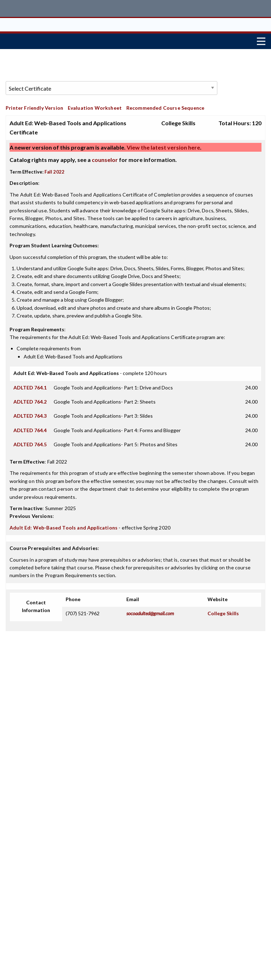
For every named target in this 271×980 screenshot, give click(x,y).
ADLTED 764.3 (30, 413)
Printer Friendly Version (34, 105)
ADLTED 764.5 (30, 442)
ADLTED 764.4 (30, 427)
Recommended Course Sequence (165, 105)
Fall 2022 (55, 169)
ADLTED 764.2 (30, 399)
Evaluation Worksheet (95, 105)
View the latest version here (163, 145)
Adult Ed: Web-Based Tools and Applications (64, 525)
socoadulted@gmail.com (150, 611)
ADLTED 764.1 (30, 385)
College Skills (223, 611)
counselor (105, 157)
